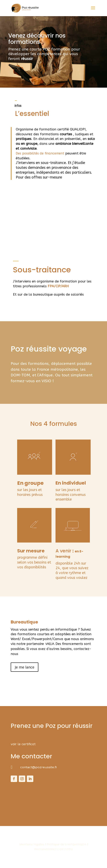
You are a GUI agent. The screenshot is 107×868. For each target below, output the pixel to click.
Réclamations (45, 849)
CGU (70, 849)
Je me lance (25, 667)
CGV (60, 849)
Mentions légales (32, 844)
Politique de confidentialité (67, 844)
